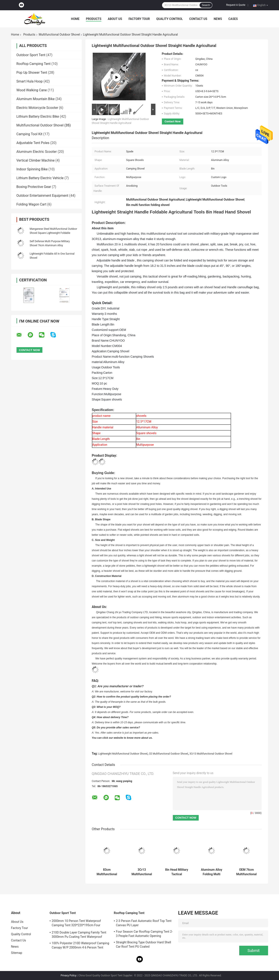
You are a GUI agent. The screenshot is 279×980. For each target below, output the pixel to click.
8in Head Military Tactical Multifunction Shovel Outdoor (177, 872)
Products (94, 19)
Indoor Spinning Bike (32, 169)
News (218, 19)
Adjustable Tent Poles (33, 143)
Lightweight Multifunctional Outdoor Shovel (123, 754)
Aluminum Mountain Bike (36, 99)
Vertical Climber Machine (36, 160)
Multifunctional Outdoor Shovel (59, 35)
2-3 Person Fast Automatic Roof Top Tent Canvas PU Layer (144, 923)
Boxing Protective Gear (34, 187)
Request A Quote (236, 5)
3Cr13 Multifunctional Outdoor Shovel (211, 754)
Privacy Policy (69, 975)
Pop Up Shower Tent (32, 73)
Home (75, 19)
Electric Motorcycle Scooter (37, 108)
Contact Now (173, 121)
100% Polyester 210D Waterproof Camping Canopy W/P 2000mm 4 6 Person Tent (81, 945)
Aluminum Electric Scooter (37, 152)
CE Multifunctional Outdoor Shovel (168, 754)
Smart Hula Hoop (30, 81)
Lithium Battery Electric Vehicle (40, 178)
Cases (233, 19)
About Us (115, 19)
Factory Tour (139, 19)
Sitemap (17, 953)
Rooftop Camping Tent (34, 64)
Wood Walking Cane (32, 90)
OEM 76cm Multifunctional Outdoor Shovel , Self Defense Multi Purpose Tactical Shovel (246, 872)
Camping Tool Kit (30, 134)
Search (206, 5)
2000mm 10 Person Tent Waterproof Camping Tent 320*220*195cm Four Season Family (76, 924)
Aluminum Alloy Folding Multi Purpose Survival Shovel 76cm (212, 872)
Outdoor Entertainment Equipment (43, 196)
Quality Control (170, 19)
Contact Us (198, 19)
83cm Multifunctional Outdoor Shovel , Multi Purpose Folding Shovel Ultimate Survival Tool (107, 872)
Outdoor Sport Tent (31, 55)
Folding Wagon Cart (31, 204)
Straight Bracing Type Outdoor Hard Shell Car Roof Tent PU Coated (144, 944)
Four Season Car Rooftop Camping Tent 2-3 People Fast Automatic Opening (144, 934)
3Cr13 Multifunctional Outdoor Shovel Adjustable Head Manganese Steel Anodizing (142, 872)
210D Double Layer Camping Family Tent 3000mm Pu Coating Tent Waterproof (79, 935)
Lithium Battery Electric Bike (38, 116)
